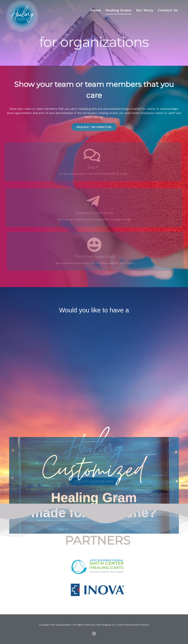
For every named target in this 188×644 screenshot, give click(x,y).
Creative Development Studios (132, 625)
